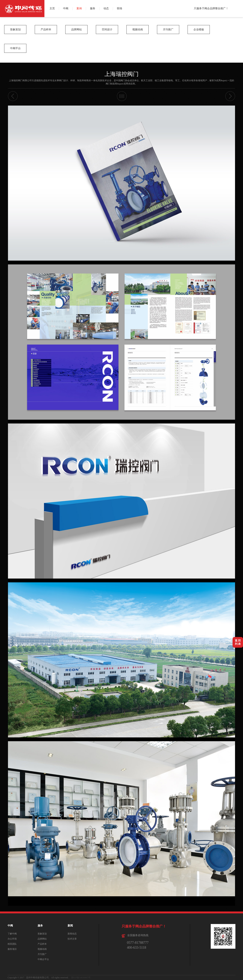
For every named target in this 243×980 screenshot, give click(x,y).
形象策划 (15, 30)
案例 (79, 9)
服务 (93, 9)
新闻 (70, 926)
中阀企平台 (43, 959)
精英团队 (12, 944)
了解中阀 (12, 934)
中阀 (66, 9)
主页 (52, 9)
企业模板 (199, 30)
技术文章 (72, 939)
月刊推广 (168, 30)
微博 (239, 4)
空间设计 (107, 30)
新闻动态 (72, 934)
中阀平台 (15, 48)
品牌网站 (77, 30)
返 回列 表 (238, 642)
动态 (106, 9)
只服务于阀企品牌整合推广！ (211, 8)
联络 (120, 9)
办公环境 (12, 939)
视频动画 (138, 30)
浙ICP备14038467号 (81, 978)
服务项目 (12, 949)
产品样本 (46, 30)
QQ (239, 13)
